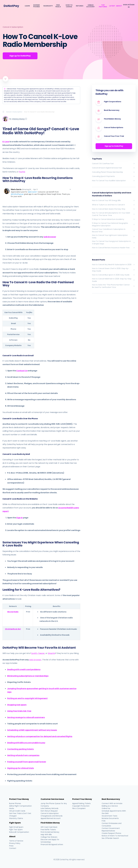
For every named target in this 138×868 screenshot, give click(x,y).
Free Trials (58, 6)
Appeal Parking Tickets (81, 803)
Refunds (80, 6)
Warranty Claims (16, 818)
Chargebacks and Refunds (52, 816)
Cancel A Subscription (13, 27)
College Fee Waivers (49, 837)
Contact (13, 848)
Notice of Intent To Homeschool (115, 836)
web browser (50, 237)
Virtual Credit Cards (17, 811)
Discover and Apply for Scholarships (50, 841)
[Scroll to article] (5, 79)
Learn (27, 6)
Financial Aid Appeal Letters (52, 844)
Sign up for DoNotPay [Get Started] (20, 56)
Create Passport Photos (111, 833)
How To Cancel (69, 6)
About (119, 6)
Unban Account (91, 6)
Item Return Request (49, 811)
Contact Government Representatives (111, 830)
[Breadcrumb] (4, 112)
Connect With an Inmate (112, 803)
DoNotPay (11, 6)
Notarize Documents (110, 818)
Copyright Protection (81, 806)
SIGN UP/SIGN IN (129, 6)
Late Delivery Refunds (50, 808)
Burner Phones (37, 6)
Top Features (103, 6)
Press (11, 846)
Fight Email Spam (16, 827)
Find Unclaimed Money (50, 832)
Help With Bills (46, 835)
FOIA (104, 821)
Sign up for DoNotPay (114, 146)
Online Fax (106, 808)
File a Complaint (79, 808)
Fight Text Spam (16, 830)
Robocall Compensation (19, 832)
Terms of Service (16, 841)
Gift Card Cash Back (49, 827)
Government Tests (109, 816)
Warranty (48, 6)
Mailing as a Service (110, 806)
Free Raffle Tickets (48, 830)
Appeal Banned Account (51, 818)
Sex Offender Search (110, 838)
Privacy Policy (15, 843)
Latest (112, 6)
